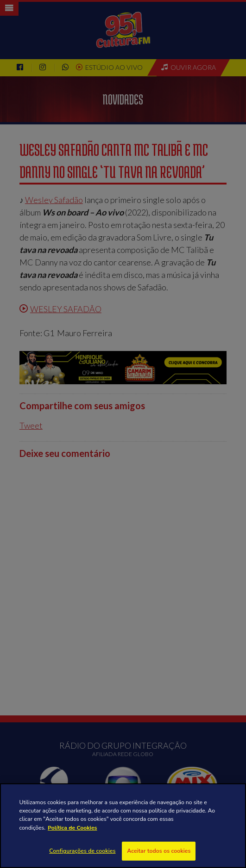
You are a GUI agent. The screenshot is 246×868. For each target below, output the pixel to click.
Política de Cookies (72, 828)
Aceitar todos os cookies (159, 851)
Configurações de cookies (82, 851)
